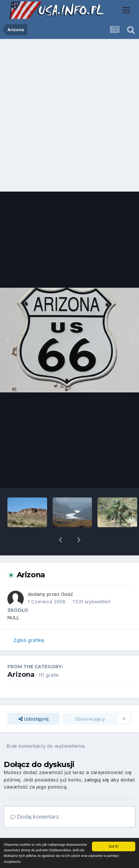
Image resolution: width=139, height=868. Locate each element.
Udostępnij (34, 699)
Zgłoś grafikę (29, 621)
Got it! (114, 846)
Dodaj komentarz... (36, 797)
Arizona (21, 655)
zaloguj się (97, 760)
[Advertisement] (69, 117)
